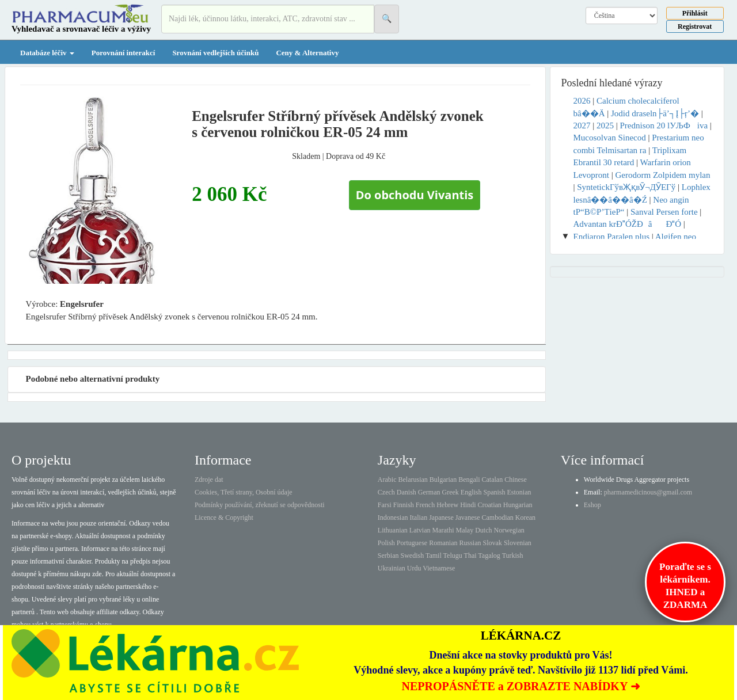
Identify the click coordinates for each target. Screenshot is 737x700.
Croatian (490, 505)
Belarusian (413, 480)
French (425, 505)
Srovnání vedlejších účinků (215, 53)
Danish (407, 492)
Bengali (469, 480)
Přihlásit (695, 13)
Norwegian (509, 530)
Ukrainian (392, 568)
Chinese (516, 480)
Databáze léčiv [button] (47, 53)
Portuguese (412, 543)
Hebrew (447, 505)
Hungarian (518, 505)
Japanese (441, 518)
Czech (386, 492)
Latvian (420, 530)
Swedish (413, 556)
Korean (525, 518)
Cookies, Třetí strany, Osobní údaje (244, 492)
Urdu (414, 568)
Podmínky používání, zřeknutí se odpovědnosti (260, 505)
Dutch (483, 530)
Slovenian (518, 543)
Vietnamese (439, 568)
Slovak (493, 543)
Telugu (453, 556)
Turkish (513, 556)
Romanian (443, 543)
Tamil (434, 556)
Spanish (494, 492)
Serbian (388, 556)
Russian (470, 543)
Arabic (387, 480)
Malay (464, 530)
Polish (386, 543)
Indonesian (393, 518)
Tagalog (489, 556)
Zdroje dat (209, 480)
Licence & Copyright (224, 518)
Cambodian (497, 518)
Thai (470, 556)
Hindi (468, 505)
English (471, 492)
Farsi (385, 505)
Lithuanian (393, 530)
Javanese (468, 518)
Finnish (404, 505)
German (429, 492)
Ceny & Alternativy (307, 53)
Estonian (519, 492)
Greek (450, 492)
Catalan (492, 480)
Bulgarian (443, 480)
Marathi (443, 530)
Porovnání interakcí (124, 53)
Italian (419, 518)
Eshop (592, 505)
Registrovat (695, 26)
